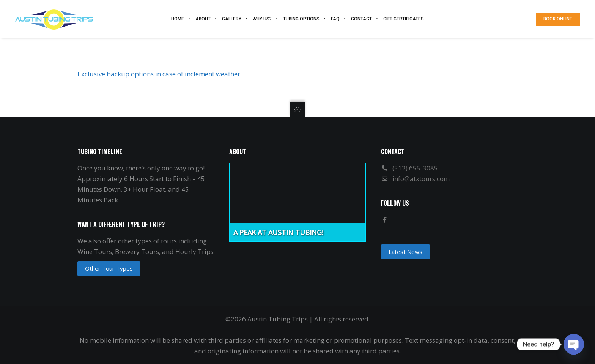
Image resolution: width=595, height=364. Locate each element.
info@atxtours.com (421, 179)
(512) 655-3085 (415, 168)
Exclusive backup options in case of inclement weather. (160, 74)
